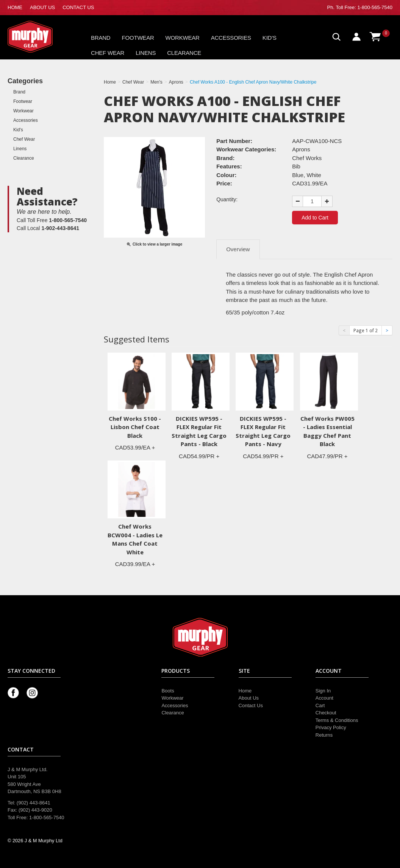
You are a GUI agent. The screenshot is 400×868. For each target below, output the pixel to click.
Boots (168, 691)
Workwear (183, 38)
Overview (238, 249)
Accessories (231, 38)
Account (324, 698)
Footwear (138, 38)
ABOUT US (42, 7)
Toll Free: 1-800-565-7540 (364, 7)
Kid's (270, 38)
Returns (324, 735)
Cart (320, 705)
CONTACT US (78, 7)
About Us (249, 698)
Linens (146, 53)
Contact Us (251, 705)
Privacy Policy (331, 727)
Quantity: (227, 199)
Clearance (184, 53)
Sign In (323, 691)
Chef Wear (108, 53)
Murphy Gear (40, 37)
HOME (15, 7)
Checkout (326, 713)
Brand (101, 38)
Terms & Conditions (337, 720)
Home (245, 691)
